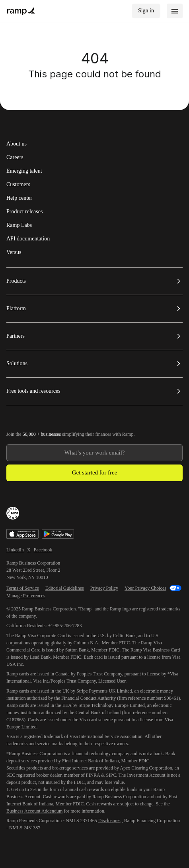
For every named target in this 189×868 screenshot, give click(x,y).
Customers (18, 185)
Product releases (24, 212)
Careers (15, 157)
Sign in (146, 11)
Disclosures (109, 821)
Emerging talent (24, 171)
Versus (14, 252)
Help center (19, 198)
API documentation (28, 239)
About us (17, 144)
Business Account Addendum (34, 811)
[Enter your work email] (94, 453)
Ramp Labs (19, 225)
